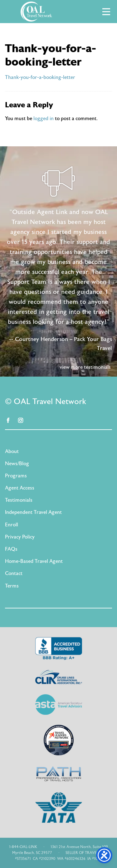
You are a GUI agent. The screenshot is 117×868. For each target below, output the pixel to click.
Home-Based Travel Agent (34, 561)
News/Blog (17, 464)
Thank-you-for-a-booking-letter (40, 77)
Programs (16, 476)
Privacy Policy (20, 537)
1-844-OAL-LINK (23, 847)
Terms (12, 586)
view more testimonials (85, 367)
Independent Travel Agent (33, 512)
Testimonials (19, 500)
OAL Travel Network (36, 12)
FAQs (11, 549)
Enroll (12, 525)
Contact (14, 573)
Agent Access (20, 488)
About (12, 451)
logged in (44, 119)
